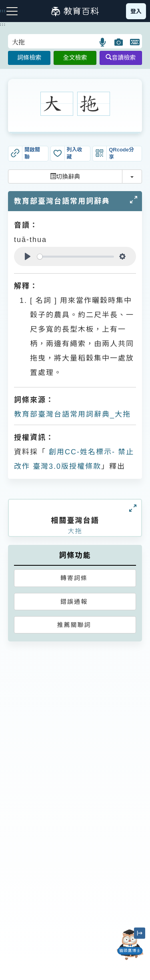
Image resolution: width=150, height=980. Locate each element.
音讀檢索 (121, 57)
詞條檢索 (29, 57)
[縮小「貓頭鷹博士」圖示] (140, 933)
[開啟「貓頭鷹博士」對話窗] (130, 945)
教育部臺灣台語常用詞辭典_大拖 (72, 414)
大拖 (75, 531)
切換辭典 (65, 176)
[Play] (28, 256)
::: (3, 24)
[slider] (76, 257)
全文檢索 (75, 57)
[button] (103, 42)
